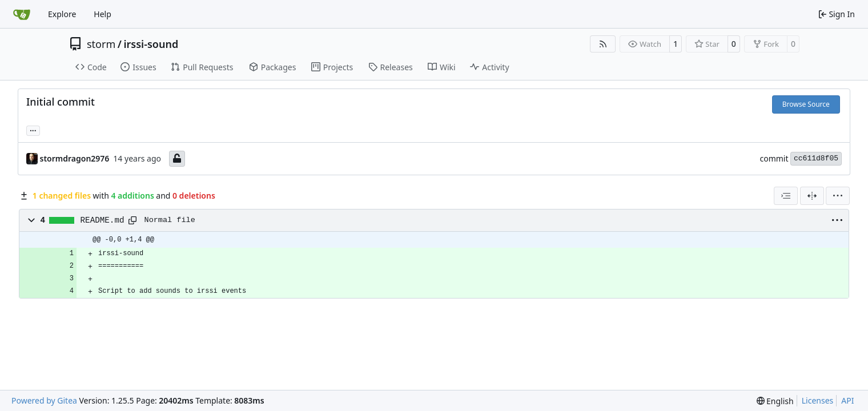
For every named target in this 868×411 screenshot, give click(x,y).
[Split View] (812, 196)
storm (101, 44)
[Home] (22, 14)
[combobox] (786, 196)
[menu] (838, 196)
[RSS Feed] (603, 44)
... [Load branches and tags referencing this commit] (33, 130)
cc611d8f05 (816, 158)
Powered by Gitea (44, 400)
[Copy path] (132, 220)
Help (103, 14)
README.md (103, 220)
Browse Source (806, 104)
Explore (62, 14)
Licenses (818, 400)
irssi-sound (151, 44)
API (847, 400)
